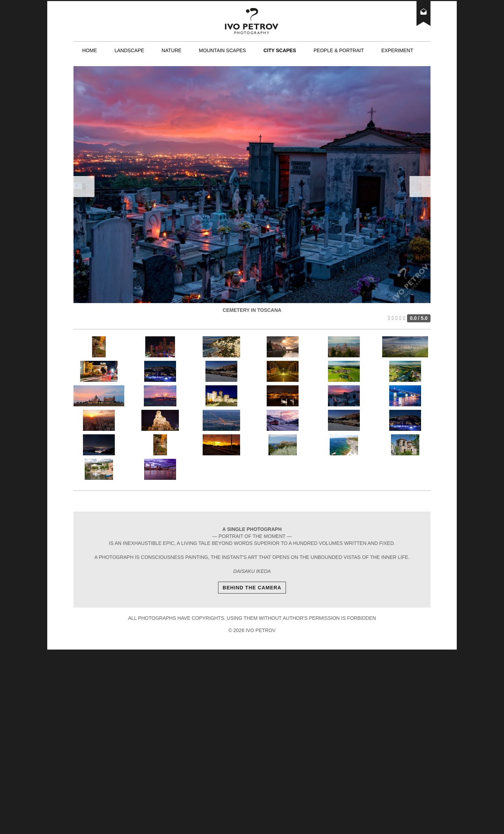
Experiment (397, 50)
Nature (172, 50)
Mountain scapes (222, 50)
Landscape (129, 50)
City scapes (280, 50)
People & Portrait (339, 50)
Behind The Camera (252, 588)
